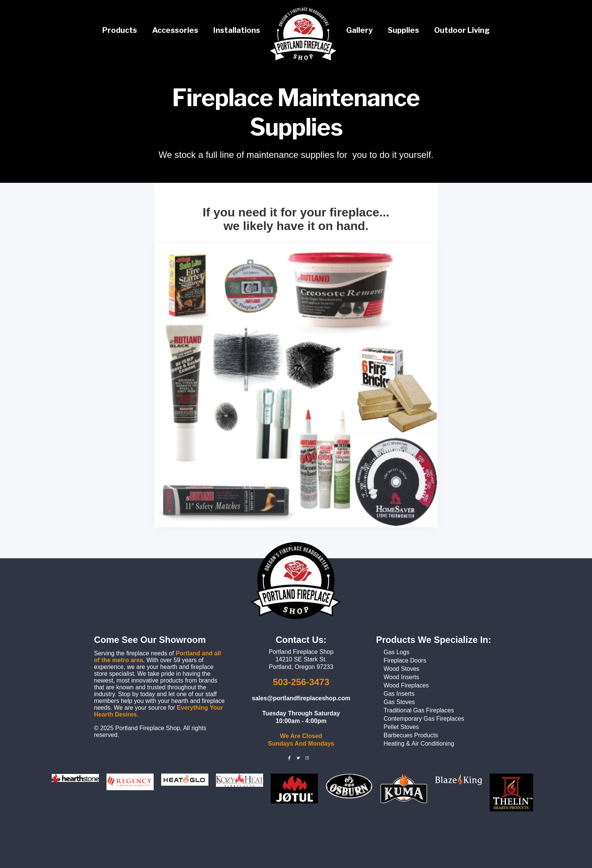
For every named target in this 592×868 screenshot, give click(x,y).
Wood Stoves (402, 669)
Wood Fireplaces (406, 685)
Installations (237, 30)
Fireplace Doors (405, 660)
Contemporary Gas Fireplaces (424, 719)
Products (120, 30)
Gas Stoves (399, 702)
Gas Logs (396, 652)
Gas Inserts (399, 694)
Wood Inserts (401, 677)
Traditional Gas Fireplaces (419, 710)
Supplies (403, 30)
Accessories (175, 30)
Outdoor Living (462, 30)
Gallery (359, 30)
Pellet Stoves (401, 727)
